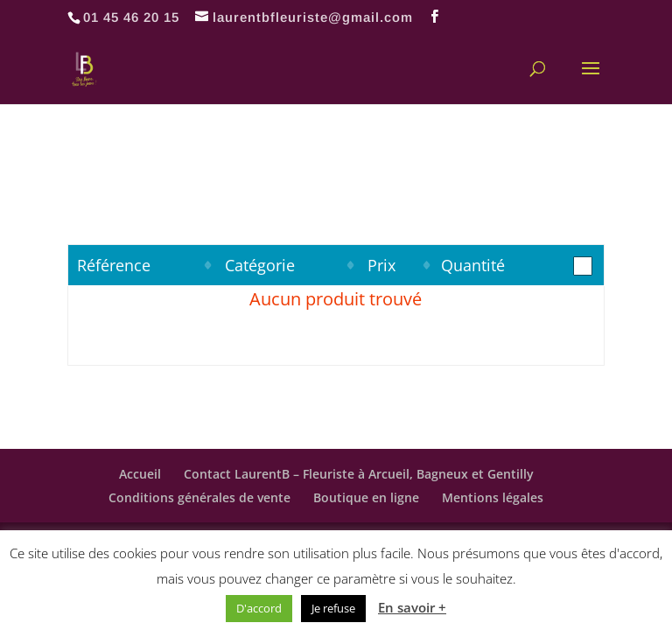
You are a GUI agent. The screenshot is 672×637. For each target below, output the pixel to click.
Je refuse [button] (333, 608)
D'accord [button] (259, 608)
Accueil (140, 474)
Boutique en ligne (366, 497)
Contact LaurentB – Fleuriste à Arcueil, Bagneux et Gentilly (359, 474)
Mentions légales (493, 497)
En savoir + (412, 607)
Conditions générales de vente (199, 497)
